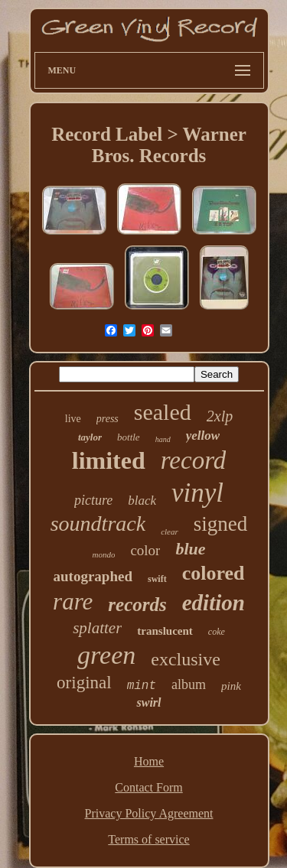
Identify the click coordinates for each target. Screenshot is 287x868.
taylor (90, 437)
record (194, 460)
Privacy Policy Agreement (149, 813)
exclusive (186, 659)
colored (214, 573)
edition (214, 603)
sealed (163, 412)
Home (149, 761)
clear (170, 532)
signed (221, 524)
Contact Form (148, 787)
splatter (97, 628)
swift (157, 579)
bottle (129, 437)
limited (109, 460)
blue (190, 549)
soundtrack (98, 523)
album (189, 684)
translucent (165, 631)
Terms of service (148, 839)
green (106, 655)
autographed (93, 576)
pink (231, 686)
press (108, 419)
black (142, 501)
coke (217, 632)
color (145, 550)
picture (93, 500)
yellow (203, 436)
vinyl (197, 493)
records (137, 605)
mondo (103, 554)
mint (142, 686)
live (73, 419)
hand (163, 439)
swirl (148, 702)
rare (73, 601)
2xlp (220, 416)
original (84, 683)
